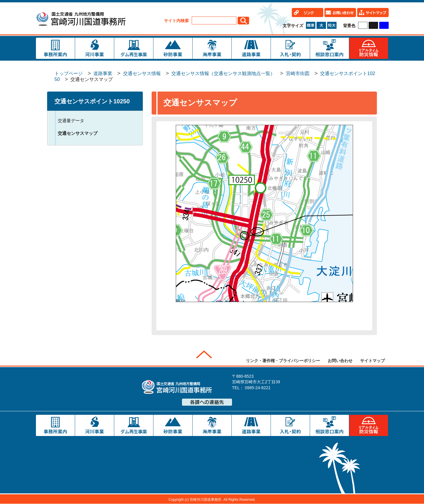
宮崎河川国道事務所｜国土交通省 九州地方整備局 (81, 20)
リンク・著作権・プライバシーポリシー (283, 361)
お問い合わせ (340, 361)
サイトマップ (372, 361)
